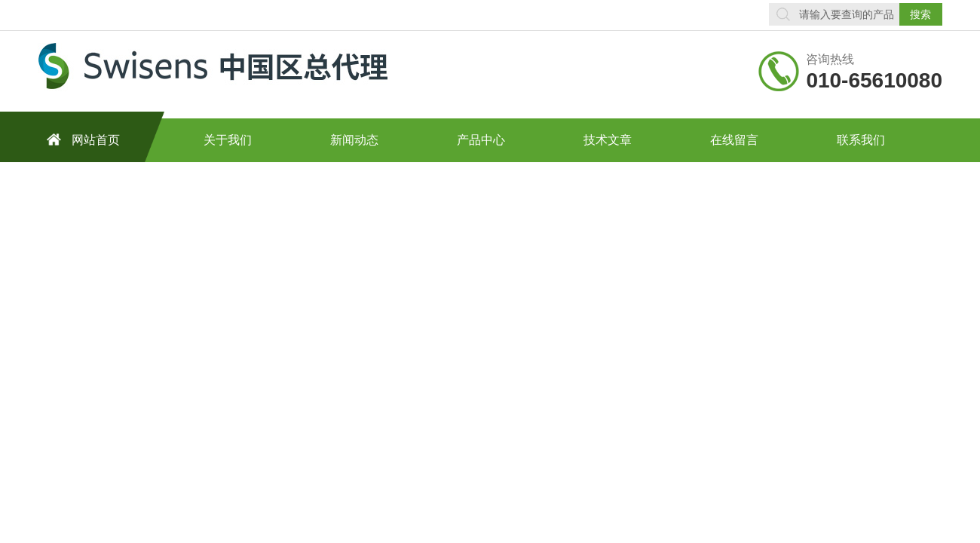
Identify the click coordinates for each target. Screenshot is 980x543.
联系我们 (861, 140)
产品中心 (481, 140)
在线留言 (734, 140)
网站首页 (81, 139)
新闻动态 (354, 140)
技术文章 (608, 140)
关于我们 (228, 140)
